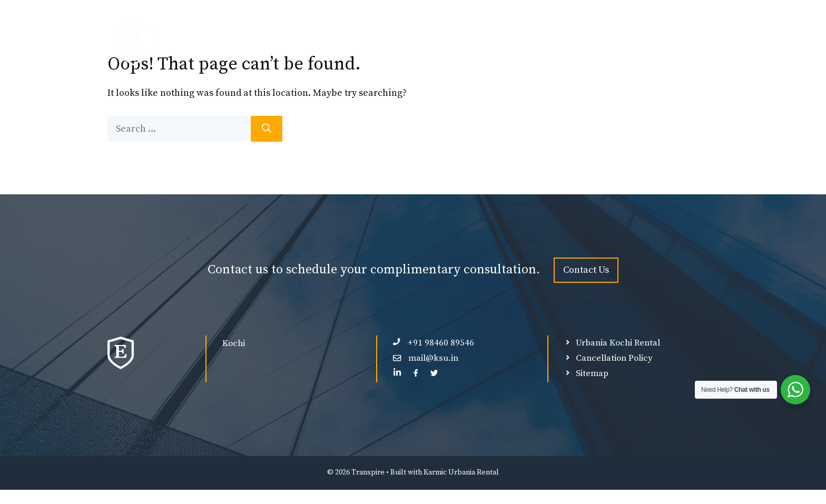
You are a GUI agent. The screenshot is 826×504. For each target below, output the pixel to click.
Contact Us (586, 270)
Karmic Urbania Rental (461, 472)
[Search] (267, 129)
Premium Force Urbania (360, 42)
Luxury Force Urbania (475, 42)
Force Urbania (259, 42)
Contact (691, 42)
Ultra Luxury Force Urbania (596, 42)
